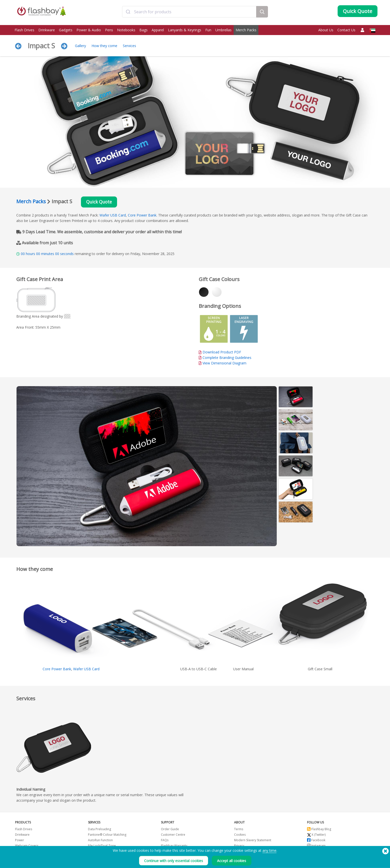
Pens (109, 30)
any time (269, 860)
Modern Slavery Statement (253, 841)
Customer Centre (173, 835)
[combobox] (189, 13)
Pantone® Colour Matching (107, 835)
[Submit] (128, 13)
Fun (208, 30)
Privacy (239, 846)
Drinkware (47, 30)
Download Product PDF (220, 353)
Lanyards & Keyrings (185, 30)
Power (20, 841)
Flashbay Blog (319, 830)
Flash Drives (24, 30)
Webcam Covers (27, 846)
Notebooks (126, 30)
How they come (104, 46)
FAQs (165, 841)
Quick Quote (101, 202)
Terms (239, 830)
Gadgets (66, 30)
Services (129, 46)
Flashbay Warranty (174, 846)
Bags (143, 30)
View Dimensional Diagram (224, 364)
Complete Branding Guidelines (227, 358)
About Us (326, 30)
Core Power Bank (142, 216)
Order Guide (170, 830)
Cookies (240, 835)
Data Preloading (100, 830)
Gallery (80, 46)
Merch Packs (246, 30)
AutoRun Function (100, 841)
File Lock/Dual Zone (102, 846)
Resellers (167, 852)
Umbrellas (223, 30)
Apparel (158, 30)
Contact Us (346, 30)
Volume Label (98, 852)
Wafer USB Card (113, 216)
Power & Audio (89, 30)
